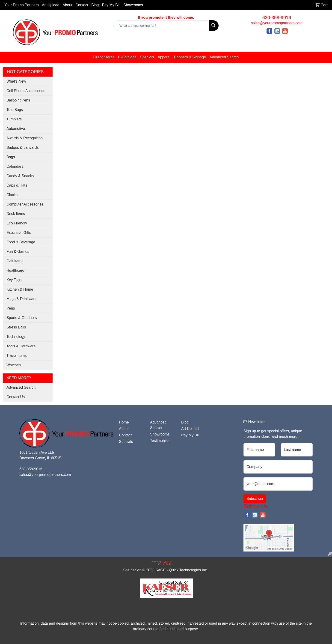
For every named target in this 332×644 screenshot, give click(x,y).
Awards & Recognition (25, 138)
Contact (82, 5)
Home (124, 422)
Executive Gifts (19, 233)
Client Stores (104, 57)
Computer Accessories (25, 204)
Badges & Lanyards (23, 148)
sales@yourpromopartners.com (277, 23)
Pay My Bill (111, 5)
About (67, 5)
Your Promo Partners (22, 5)
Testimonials (160, 441)
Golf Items (15, 261)
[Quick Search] (161, 26)
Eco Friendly (17, 223)
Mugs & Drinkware (22, 299)
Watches (14, 365)
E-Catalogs (127, 57)
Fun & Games (18, 252)
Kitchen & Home (20, 289)
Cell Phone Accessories (26, 91)
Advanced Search (224, 57)
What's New (16, 81)
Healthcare (15, 270)
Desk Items (16, 214)
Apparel (164, 57)
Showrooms (133, 5)
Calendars (15, 166)
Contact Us (16, 397)
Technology (16, 337)
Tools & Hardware (21, 346)
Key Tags (14, 280)
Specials (147, 57)
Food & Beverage (21, 242)
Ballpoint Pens (18, 100)
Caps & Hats (17, 185)
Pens (11, 308)
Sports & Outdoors (22, 318)
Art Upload (51, 5)
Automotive (16, 129)
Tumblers (14, 119)
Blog (95, 5)
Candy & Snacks (20, 176)
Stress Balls (16, 327)
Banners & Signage (190, 57)
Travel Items (16, 356)
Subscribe (255, 499)
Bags (11, 157)
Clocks (12, 195)
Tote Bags (15, 110)
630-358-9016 (277, 18)
